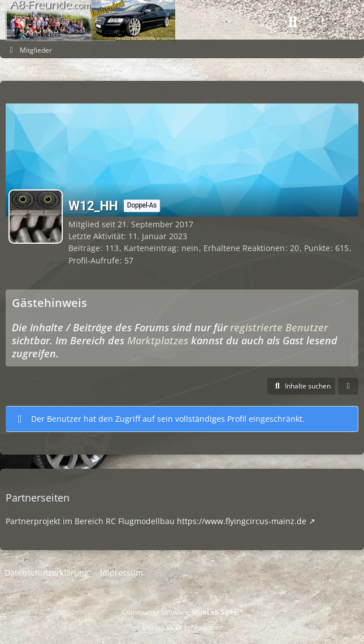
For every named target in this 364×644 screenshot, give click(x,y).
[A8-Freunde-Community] (90, 11)
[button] (301, 386)
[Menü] (349, 22)
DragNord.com (199, 627)
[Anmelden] (321, 22)
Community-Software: (182, 612)
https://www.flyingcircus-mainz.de (242, 521)
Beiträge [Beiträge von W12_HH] (84, 248)
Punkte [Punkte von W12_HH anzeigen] (317, 248)
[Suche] (293, 22)
